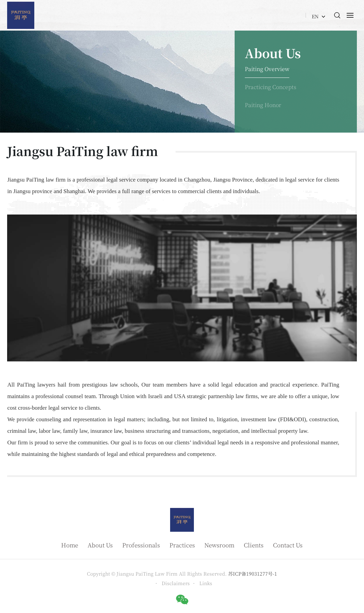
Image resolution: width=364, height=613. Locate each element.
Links (206, 583)
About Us (100, 545)
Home (70, 545)
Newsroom (219, 545)
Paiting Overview (267, 69)
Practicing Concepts (270, 87)
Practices (182, 545)
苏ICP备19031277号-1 (253, 574)
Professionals (141, 545)
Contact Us (288, 545)
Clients (254, 545)
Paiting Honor (263, 105)
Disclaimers (176, 583)
